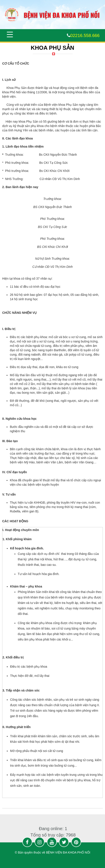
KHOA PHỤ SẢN (52, 48)
